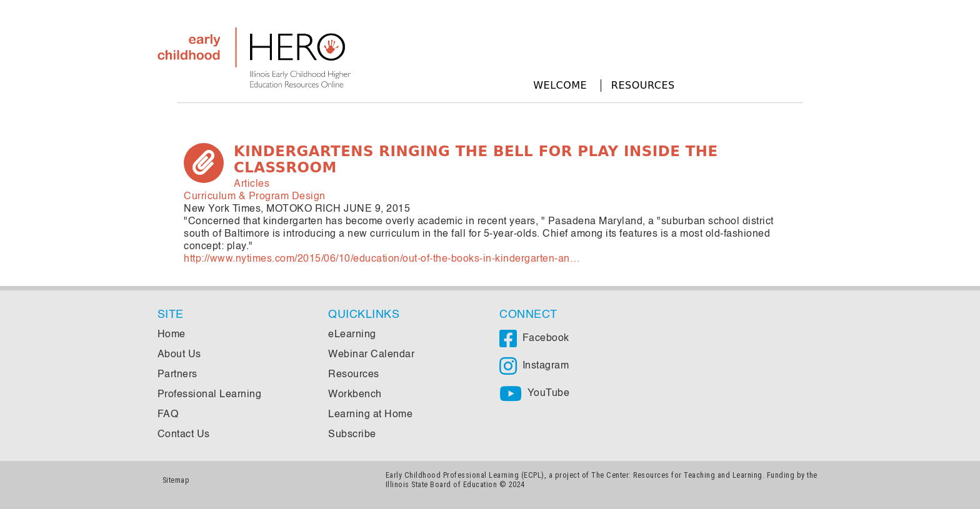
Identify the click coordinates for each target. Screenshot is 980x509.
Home (172, 335)
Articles (252, 184)
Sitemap (176, 480)
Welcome (560, 85)
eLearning (352, 335)
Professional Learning (210, 395)
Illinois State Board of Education (442, 484)
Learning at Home (370, 415)
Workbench (355, 395)
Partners (177, 375)
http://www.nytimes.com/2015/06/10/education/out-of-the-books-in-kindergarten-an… (382, 259)
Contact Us (184, 435)
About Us (179, 355)
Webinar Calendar (371, 355)
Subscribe (352, 435)
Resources (643, 85)
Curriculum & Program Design (255, 197)
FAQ (168, 415)
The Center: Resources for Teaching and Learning (677, 475)
